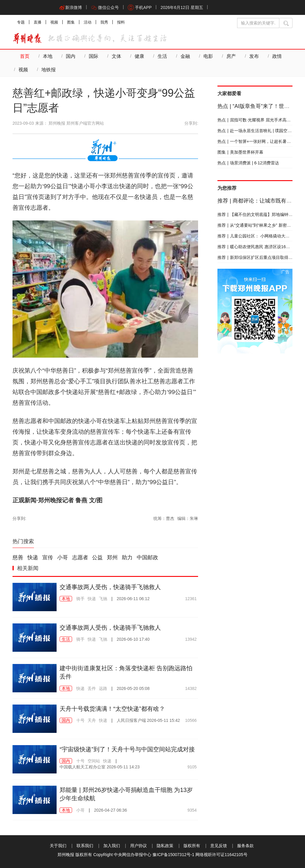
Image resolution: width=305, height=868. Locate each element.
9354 (192, 810)
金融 (185, 56)
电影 (208, 56)
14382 (191, 688)
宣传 (48, 557)
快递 (33, 557)
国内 (71, 56)
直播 (38, 22)
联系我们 (85, 846)
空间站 (94, 761)
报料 (121, 22)
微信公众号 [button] (105, 7)
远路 (103, 688)
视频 (54, 22)
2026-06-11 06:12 (133, 599)
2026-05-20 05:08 (133, 688)
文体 (116, 56)
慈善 (18, 557)
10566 (191, 720)
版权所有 (192, 846)
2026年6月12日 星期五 (182, 7)
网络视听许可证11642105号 (221, 855)
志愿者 (80, 557)
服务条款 (245, 846)
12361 (191, 599)
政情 (277, 56)
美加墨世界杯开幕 (240, 152)
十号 (80, 720)
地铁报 (49, 70)
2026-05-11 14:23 (99, 767)
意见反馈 (219, 846)
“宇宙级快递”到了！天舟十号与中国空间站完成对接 (127, 749)
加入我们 (112, 846)
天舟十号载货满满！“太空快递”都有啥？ (112, 709)
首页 (25, 56)
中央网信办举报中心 (133, 855)
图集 (71, 22)
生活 (162, 56)
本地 (48, 56)
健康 (139, 56)
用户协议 (139, 846)
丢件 (92, 688)
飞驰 (103, 599)
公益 (97, 557)
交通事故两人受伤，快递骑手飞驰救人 (110, 587)
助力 (127, 557)
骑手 (80, 599)
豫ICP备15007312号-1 (173, 855)
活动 (88, 22)
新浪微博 (71, 7)
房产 (231, 56)
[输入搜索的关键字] (258, 23)
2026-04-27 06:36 (111, 810)
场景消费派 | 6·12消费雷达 (248, 163)
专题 (21, 22)
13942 (191, 639)
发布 (254, 56)
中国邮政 (147, 557)
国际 (94, 56)
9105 (192, 767)
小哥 (63, 557)
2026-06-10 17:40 (133, 639)
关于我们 (58, 846)
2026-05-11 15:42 (148, 720)
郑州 (112, 557)
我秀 (104, 22)
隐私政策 (165, 846)
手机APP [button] (140, 7)
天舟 (92, 720)
